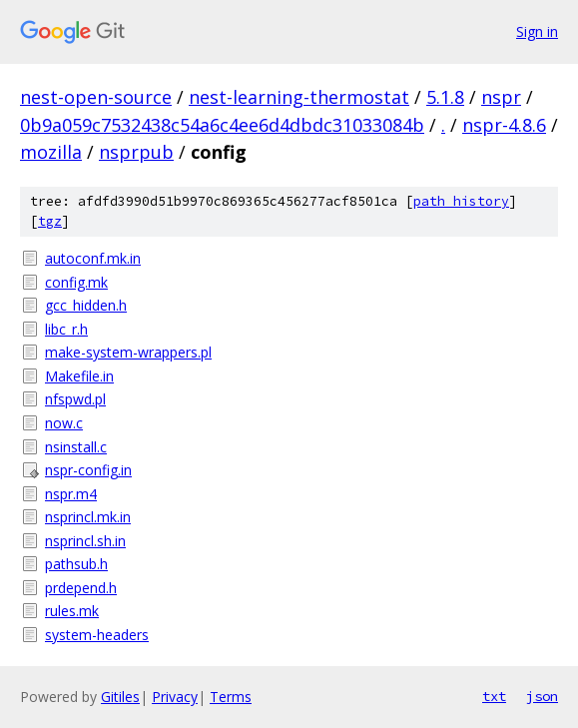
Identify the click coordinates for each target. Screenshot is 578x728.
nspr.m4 (71, 494)
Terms (231, 697)
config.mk (76, 282)
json (542, 696)
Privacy (175, 697)
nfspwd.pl (75, 399)
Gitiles (120, 697)
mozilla (51, 152)
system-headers (97, 635)
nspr (501, 97)
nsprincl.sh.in (85, 541)
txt (494, 696)
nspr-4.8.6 (504, 125)
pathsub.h (76, 564)
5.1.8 (445, 97)
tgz (50, 221)
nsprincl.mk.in (88, 517)
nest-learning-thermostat (299, 97)
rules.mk (72, 611)
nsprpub (136, 152)
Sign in (537, 31)
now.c (64, 423)
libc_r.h (66, 329)
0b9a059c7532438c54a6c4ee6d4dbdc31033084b (222, 125)
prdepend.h (81, 588)
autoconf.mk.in (93, 258)
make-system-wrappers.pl (128, 352)
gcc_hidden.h (86, 305)
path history (461, 201)
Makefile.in (79, 376)
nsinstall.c (76, 447)
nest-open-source (96, 97)
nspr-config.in (88, 470)
